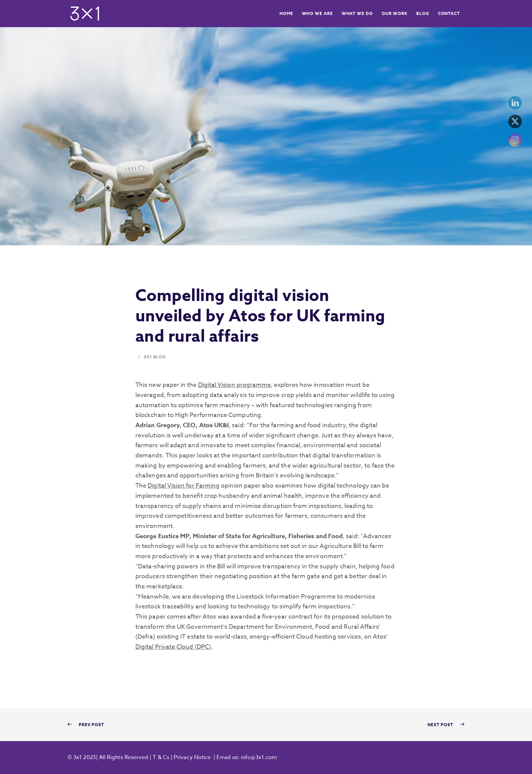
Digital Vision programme (235, 385)
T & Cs (160, 757)
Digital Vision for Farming (184, 486)
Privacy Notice (192, 757)
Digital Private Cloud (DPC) (173, 647)
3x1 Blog (155, 357)
